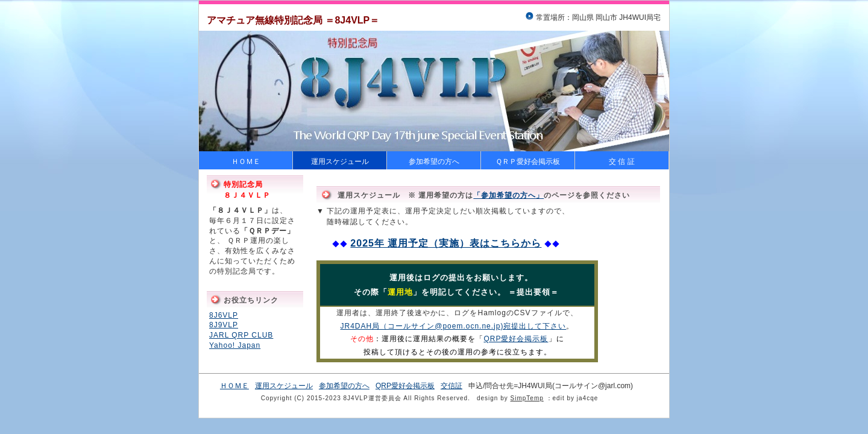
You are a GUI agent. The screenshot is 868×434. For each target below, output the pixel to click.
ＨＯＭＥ (246, 162)
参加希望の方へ (434, 162)
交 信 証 (622, 162)
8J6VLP (224, 315)
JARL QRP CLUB (241, 335)
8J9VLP (224, 325)
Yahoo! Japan (235, 345)
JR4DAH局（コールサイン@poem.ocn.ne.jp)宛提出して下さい (454, 326)
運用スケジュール (340, 162)
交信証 (451, 386)
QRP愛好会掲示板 (516, 339)
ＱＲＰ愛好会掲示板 (528, 162)
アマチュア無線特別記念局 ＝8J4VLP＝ (293, 20)
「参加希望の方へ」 (508, 195)
